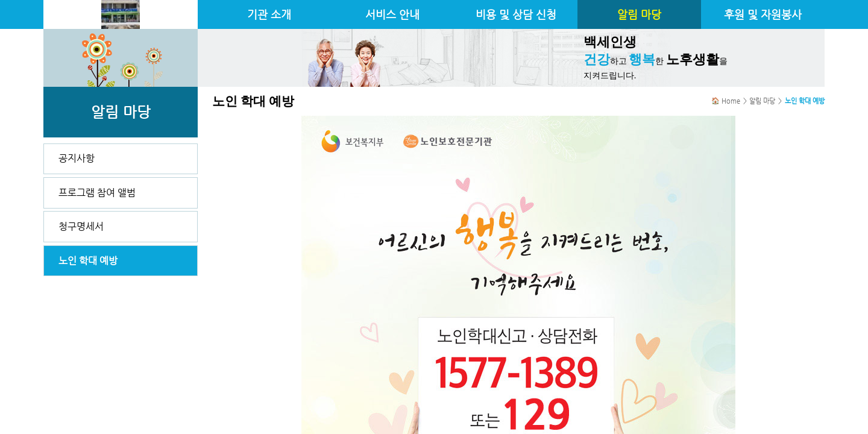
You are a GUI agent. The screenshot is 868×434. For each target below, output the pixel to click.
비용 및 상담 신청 (516, 14)
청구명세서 (81, 226)
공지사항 (77, 158)
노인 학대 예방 (88, 261)
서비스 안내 (392, 14)
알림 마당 (639, 14)
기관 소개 (269, 14)
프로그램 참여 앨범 (97, 193)
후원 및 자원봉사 (763, 14)
